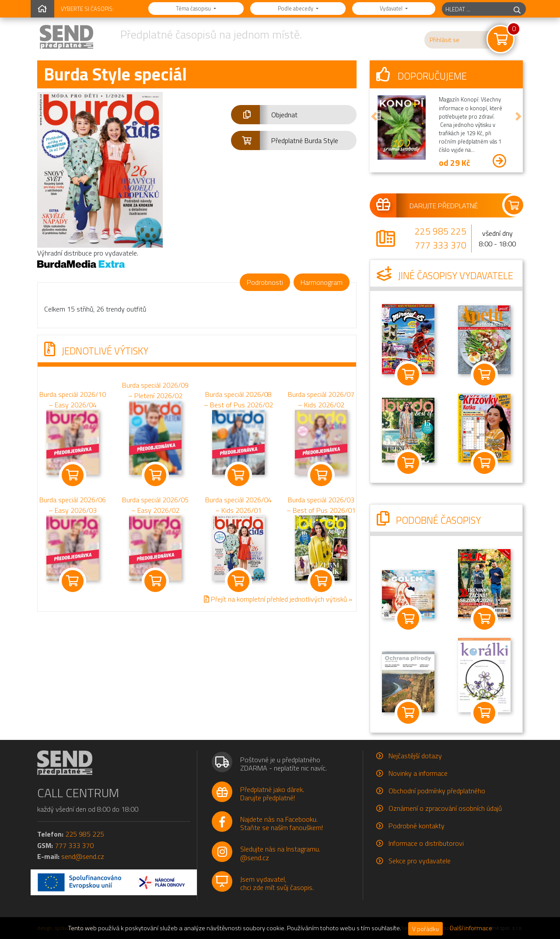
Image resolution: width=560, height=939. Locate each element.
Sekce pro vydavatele (420, 861)
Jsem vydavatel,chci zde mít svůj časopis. (277, 883)
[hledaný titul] (475, 9)
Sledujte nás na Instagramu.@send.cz (280, 853)
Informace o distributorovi (426, 843)
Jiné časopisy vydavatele (445, 276)
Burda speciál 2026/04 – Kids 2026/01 (238, 505)
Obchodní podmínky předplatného (437, 791)
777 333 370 (441, 245)
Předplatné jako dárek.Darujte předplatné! (272, 794)
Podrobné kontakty (416, 826)
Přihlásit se (444, 40)
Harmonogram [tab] (322, 282)
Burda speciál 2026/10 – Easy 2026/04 (73, 399)
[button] (294, 115)
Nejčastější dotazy (415, 756)
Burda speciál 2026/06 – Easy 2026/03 (73, 505)
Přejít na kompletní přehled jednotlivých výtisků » (278, 599)
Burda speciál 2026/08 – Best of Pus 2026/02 (238, 399)
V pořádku (425, 929)
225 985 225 (441, 231)
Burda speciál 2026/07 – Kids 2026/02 (321, 399)
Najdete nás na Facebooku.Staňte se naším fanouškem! (282, 823)
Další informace (471, 928)
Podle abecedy (296, 8)
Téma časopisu (194, 8)
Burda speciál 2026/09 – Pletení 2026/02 (155, 390)
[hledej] (517, 9)
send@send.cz (83, 856)
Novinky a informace (418, 773)
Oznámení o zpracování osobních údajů (445, 808)
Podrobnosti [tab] (265, 282)
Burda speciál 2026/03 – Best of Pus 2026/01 (321, 505)
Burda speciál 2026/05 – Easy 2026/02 (155, 505)
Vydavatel (392, 8)
